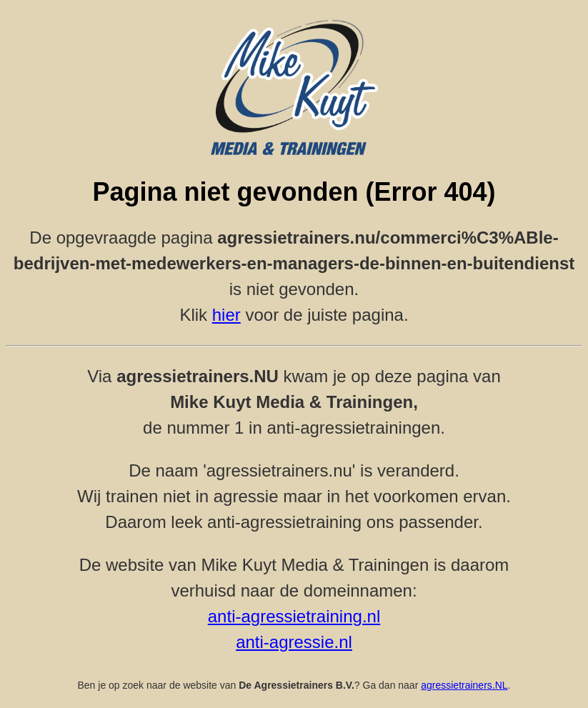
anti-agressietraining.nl (294, 616)
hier (226, 315)
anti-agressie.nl (294, 642)
